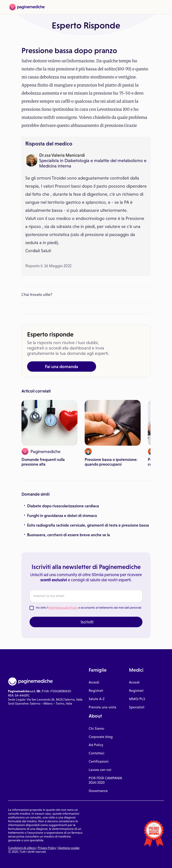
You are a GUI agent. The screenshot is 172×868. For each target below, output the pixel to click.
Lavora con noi (100, 770)
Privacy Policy (47, 848)
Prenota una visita (102, 707)
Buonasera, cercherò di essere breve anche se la (69, 535)
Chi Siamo (96, 728)
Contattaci (97, 753)
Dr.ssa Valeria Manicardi (62, 155)
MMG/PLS (137, 699)
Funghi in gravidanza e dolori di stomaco (62, 516)
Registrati (96, 691)
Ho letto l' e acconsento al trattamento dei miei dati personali (89, 608)
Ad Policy (96, 745)
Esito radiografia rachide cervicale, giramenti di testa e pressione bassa (88, 525)
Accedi (94, 682)
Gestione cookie (69, 848)
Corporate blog (101, 737)
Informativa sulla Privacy (63, 608)
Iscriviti (87, 622)
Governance (98, 791)
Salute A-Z (97, 699)
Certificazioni (99, 761)
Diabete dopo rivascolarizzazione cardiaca (63, 506)
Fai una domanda (62, 367)
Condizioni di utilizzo (22, 848)
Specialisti (137, 707)
